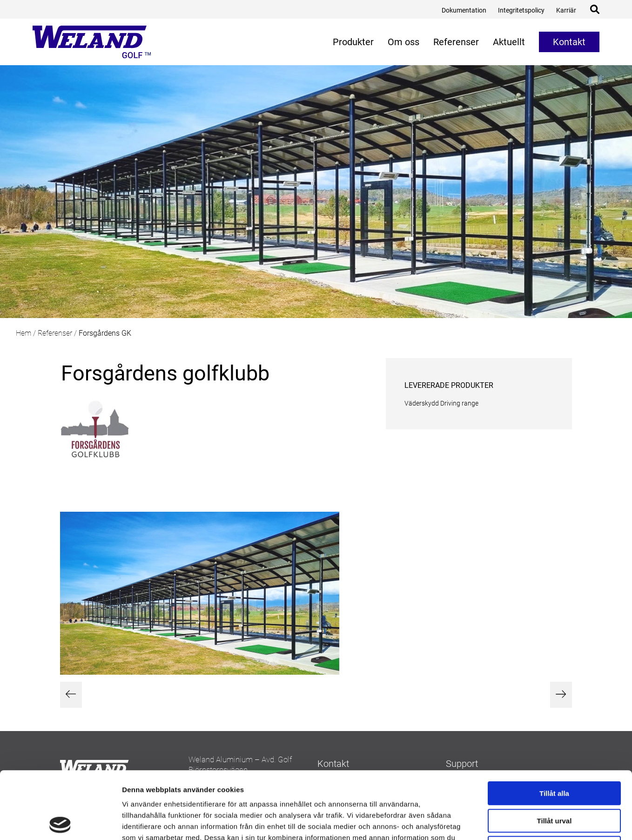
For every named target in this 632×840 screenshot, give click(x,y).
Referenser (55, 333)
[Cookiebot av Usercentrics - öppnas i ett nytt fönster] (60, 822)
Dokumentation (464, 10)
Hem (24, 333)
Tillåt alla (554, 726)
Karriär (566, 10)
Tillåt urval (555, 754)
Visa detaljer (506, 822)
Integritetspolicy (521, 10)
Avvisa (554, 781)
